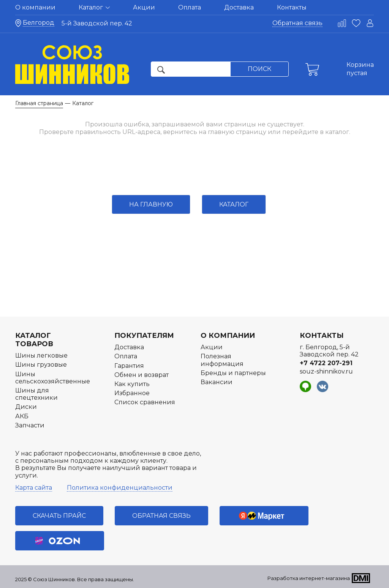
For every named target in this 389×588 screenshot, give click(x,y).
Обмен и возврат (142, 375)
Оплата (190, 7)
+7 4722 (326, 363)
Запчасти (30, 425)
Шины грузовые (41, 365)
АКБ (22, 416)
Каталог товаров (34, 340)
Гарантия (129, 366)
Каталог (94, 7)
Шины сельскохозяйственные (53, 378)
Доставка (239, 7)
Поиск (259, 69)
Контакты (292, 7)
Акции (144, 7)
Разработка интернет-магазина (309, 578)
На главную (151, 204)
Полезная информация (222, 360)
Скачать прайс (59, 516)
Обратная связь (297, 23)
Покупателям (144, 336)
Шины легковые (41, 355)
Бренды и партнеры (233, 373)
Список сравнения (145, 402)
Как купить (132, 384)
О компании (35, 7)
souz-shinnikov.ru (326, 371)
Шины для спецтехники (36, 394)
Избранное (132, 393)
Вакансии (217, 382)
